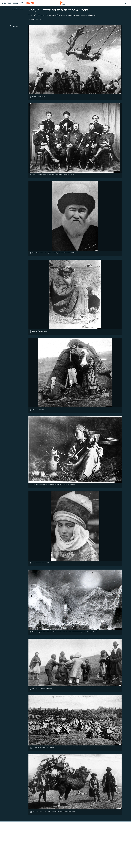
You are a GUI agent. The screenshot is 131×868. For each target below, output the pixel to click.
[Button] (14, 27)
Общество (30, 3)
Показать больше (36, 19)
